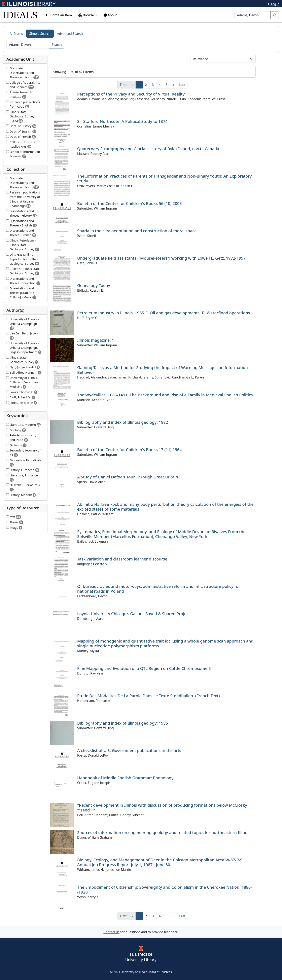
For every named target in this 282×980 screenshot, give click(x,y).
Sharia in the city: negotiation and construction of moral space (137, 231)
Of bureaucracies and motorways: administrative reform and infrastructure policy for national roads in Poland (159, 589)
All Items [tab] (16, 34)
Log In (273, 4)
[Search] (252, 15)
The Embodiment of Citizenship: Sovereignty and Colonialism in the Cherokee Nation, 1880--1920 (165, 890)
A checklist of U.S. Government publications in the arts (129, 750)
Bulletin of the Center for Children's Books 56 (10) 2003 (130, 203)
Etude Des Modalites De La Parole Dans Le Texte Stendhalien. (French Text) (149, 696)
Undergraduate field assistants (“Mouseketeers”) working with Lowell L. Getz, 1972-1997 (162, 258)
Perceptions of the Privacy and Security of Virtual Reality (131, 94)
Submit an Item (58, 15)
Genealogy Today (94, 285)
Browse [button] (87, 15)
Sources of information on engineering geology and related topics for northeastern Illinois (164, 832)
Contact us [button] (111, 932)
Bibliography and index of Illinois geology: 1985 (123, 723)
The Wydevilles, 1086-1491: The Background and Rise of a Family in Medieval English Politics (165, 395)
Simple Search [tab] (40, 34)
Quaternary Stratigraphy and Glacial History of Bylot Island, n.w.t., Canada (148, 149)
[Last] (182, 85)
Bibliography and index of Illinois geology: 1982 (123, 422)
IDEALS (20, 15)
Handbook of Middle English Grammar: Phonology (125, 778)
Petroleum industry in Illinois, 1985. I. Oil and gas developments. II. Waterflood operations (164, 313)
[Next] (173, 85)
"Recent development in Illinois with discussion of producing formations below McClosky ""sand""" (162, 808)
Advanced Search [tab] (70, 34)
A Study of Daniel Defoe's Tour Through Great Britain (128, 477)
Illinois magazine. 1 (96, 340)
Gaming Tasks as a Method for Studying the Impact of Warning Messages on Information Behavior (163, 370)
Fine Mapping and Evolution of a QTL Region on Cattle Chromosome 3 (144, 668)
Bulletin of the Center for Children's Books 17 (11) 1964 (130, 450)
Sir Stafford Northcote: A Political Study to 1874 (122, 121)
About (110, 15)
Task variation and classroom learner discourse (122, 559)
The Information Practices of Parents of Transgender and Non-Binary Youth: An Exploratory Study (165, 178)
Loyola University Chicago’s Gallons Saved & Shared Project (134, 614)
